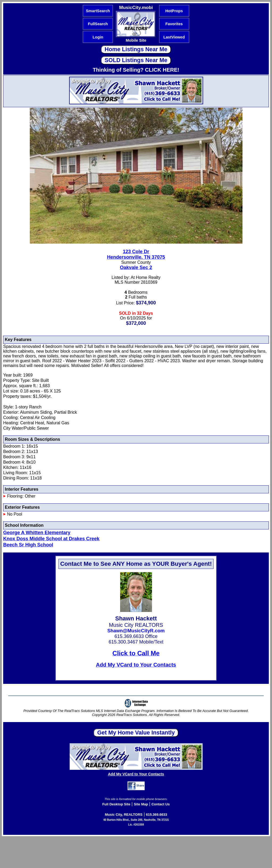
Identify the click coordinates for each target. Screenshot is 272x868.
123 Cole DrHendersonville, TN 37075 (136, 254)
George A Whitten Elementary (37, 533)
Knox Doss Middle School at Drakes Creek (51, 539)
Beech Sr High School (28, 545)
